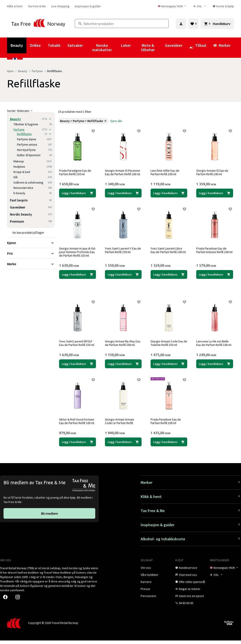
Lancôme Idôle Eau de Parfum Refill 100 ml (166, 171)
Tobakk (54, 45)
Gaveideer (174, 45)
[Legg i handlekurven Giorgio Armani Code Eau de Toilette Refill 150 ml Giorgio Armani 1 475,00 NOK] (169, 367)
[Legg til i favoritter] (92, 132)
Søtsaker (75, 45)
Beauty (17, 45)
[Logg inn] (181, 24)
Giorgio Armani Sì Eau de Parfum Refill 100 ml (213, 171)
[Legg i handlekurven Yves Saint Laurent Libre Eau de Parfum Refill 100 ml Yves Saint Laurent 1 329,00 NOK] (169, 277)
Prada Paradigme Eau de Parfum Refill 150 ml (76, 171)
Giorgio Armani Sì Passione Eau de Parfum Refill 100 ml (123, 171)
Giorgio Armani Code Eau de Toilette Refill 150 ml (168, 346)
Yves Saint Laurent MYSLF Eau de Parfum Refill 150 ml (78, 346)
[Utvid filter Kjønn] (31, 243)
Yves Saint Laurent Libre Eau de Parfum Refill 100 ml (169, 250)
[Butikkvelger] (201, 6)
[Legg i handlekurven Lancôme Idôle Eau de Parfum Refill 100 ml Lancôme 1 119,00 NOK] (169, 192)
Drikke (35, 45)
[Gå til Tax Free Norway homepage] (38, 23)
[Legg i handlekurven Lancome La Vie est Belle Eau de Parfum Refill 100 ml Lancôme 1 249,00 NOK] (215, 367)
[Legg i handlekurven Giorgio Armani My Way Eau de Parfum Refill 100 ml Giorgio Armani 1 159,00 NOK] (123, 367)
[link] (15, 6)
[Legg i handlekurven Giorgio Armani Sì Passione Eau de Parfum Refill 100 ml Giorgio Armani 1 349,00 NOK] (123, 192)
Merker (222, 45)
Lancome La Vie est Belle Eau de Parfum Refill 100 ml (215, 346)
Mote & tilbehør (148, 48)
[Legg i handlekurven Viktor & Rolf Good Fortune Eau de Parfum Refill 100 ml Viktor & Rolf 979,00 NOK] (78, 445)
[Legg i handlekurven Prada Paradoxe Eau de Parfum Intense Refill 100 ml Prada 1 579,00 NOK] (215, 277)
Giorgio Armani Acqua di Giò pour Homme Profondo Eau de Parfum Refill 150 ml (76, 253)
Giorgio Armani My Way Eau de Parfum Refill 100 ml (123, 346)
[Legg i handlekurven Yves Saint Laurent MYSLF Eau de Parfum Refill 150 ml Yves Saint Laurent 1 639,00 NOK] (78, 367)
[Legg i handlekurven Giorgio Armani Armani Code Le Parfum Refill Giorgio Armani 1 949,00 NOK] (123, 445)
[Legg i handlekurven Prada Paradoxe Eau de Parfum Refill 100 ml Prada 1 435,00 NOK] (169, 445)
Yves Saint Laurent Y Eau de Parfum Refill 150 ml (121, 250)
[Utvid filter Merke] (31, 264)
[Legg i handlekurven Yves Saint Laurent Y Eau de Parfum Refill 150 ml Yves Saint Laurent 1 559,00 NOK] (123, 277)
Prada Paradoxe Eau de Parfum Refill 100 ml (167, 424)
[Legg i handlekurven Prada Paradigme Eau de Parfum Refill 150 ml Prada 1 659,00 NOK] (78, 192)
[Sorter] (31, 111)
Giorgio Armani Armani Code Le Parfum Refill (120, 424)
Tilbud (198, 47)
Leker (126, 45)
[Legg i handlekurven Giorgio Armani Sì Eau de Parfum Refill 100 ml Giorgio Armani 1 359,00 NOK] (215, 192)
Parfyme (37, 71)
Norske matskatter (102, 48)
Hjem (10, 71)
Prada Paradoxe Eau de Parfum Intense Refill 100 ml (213, 251)
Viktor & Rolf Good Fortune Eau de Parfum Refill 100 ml (78, 424)
